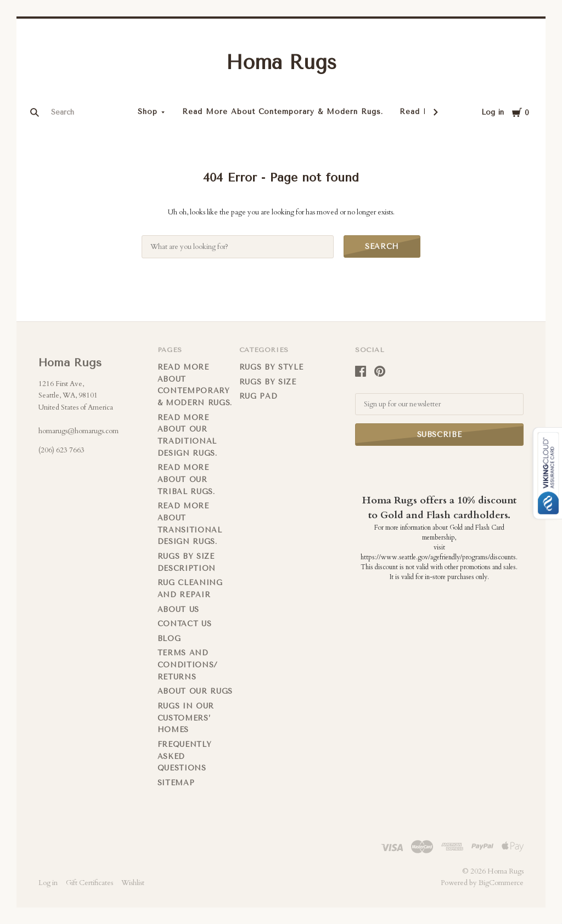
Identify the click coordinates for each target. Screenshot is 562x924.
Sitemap (176, 783)
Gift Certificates (89, 883)
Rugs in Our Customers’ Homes (186, 718)
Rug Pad (258, 396)
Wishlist (133, 883)
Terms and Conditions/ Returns (188, 665)
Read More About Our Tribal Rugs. (186, 479)
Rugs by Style (271, 367)
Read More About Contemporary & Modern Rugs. (283, 112)
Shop (148, 112)
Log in (493, 112)
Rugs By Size (268, 382)
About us (178, 610)
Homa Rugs (281, 63)
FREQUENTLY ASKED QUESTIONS (185, 756)
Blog (169, 639)
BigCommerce (501, 883)
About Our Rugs (195, 691)
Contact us (185, 624)
